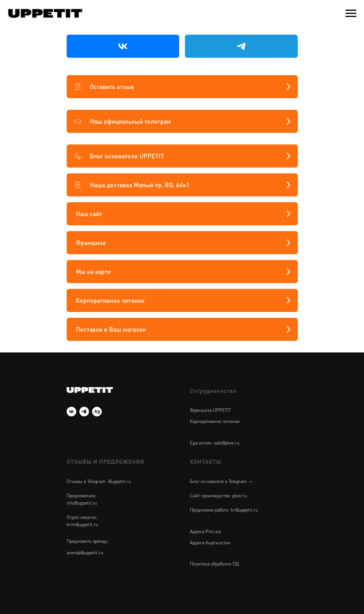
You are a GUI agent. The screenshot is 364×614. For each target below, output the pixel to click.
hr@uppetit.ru (244, 510)
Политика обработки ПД (214, 564)
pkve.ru (240, 496)
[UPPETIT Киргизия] (97, 412)
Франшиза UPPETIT (210, 410)
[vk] (71, 412)
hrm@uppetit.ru (82, 524)
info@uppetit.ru (82, 503)
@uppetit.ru (120, 481)
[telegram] (84, 412)
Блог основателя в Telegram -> (221, 481)
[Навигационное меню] (351, 13)
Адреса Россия (205, 531)
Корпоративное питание (215, 421)
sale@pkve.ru (227, 443)
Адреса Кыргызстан (210, 543)
